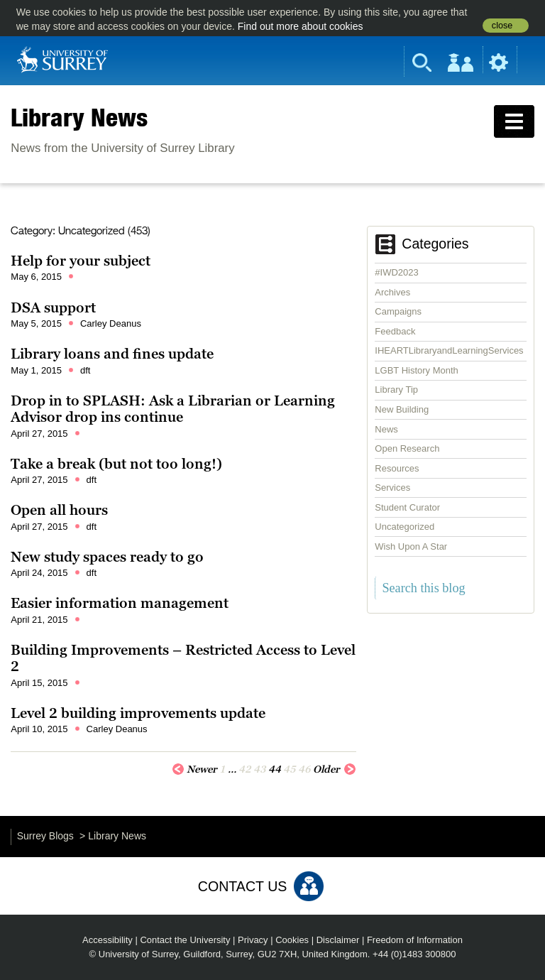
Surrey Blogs (45, 836)
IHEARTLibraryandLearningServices (449, 350)
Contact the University (185, 940)
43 (260, 769)
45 (290, 769)
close (502, 26)
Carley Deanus (111, 323)
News (386, 429)
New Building (402, 409)
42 (245, 769)
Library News (79, 117)
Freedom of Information (415, 940)
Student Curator (407, 507)
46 (304, 769)
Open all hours (59, 510)
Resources (397, 468)
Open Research (407, 448)
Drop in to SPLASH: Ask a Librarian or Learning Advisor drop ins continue (173, 409)
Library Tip (396, 390)
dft (85, 370)
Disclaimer (338, 940)
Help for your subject (81, 261)
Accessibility (108, 940)
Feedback (395, 331)
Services (392, 488)
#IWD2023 (396, 272)
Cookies (292, 940)
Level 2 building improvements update (138, 713)
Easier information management (120, 603)
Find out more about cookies (301, 26)
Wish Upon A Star (411, 546)
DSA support (53, 307)
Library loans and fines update (112, 354)
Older (335, 768)
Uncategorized (404, 527)
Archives (392, 292)
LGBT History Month (417, 370)
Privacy (253, 940)
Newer (194, 768)
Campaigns (398, 311)
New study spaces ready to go (107, 557)
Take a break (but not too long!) (116, 464)
